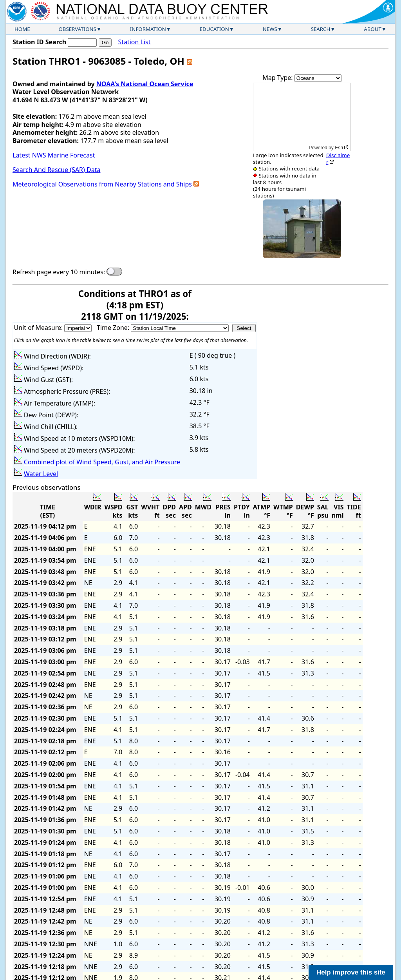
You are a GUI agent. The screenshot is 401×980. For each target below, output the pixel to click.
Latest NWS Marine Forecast (54, 155)
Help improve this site (351, 972)
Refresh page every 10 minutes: (59, 272)
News (270, 29)
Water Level (41, 474)
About (373, 29)
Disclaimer (338, 159)
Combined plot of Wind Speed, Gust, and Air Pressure (102, 462)
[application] (302, 117)
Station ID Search (39, 42)
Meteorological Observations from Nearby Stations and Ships (102, 184)
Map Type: (278, 78)
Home (22, 29)
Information (148, 29)
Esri (339, 148)
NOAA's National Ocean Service (145, 84)
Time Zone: (114, 328)
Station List (134, 42)
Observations (77, 29)
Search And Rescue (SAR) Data (56, 170)
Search (321, 29)
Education (214, 29)
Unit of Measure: (39, 328)
